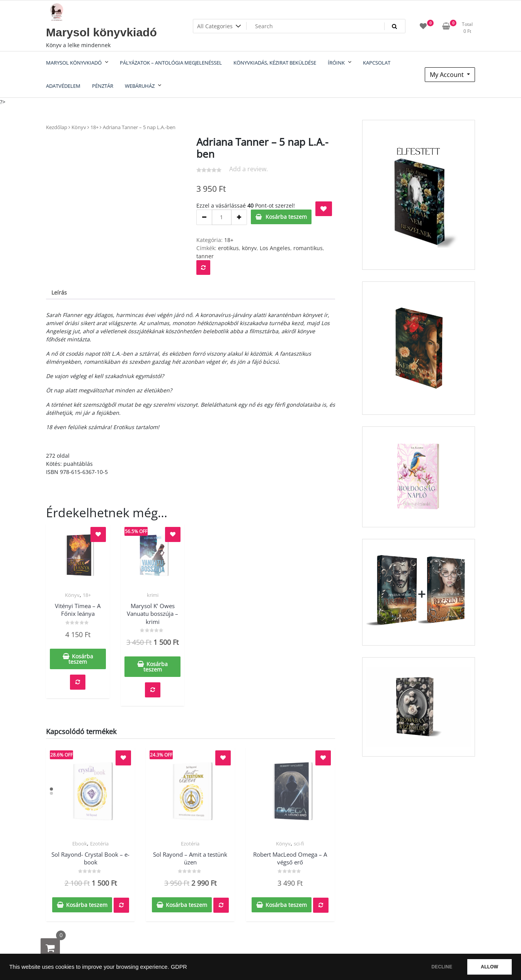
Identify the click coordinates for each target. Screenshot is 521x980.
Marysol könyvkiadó (101, 32)
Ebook (80, 844)
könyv (249, 248)
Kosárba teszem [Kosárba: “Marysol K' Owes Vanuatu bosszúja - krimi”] (156, 667)
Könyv (79, 127)
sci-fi (299, 844)
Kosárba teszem (286, 217)
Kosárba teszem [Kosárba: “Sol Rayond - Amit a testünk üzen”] (186, 905)
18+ (94, 127)
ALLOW (490, 967)
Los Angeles (275, 248)
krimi (153, 595)
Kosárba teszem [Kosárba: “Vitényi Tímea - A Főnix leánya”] (81, 659)
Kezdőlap (57, 127)
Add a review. (249, 169)
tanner (205, 256)
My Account (448, 75)
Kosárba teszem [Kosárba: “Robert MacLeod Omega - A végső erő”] (286, 905)
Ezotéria (99, 844)
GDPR (179, 967)
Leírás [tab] (59, 292)
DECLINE (442, 967)
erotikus (228, 248)
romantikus (308, 248)
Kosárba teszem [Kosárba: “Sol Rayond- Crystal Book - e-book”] (87, 905)
